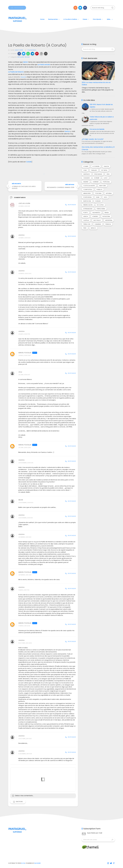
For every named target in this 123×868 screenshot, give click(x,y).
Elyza (23, 863)
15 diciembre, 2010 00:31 (25, 754)
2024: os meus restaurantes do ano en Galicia (96, 84)
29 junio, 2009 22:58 (25, 448)
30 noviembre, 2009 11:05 (26, 518)
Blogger (38, 863)
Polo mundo (98, 19)
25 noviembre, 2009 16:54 (26, 503)
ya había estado (44, 65)
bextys (67, 131)
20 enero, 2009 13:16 (24, 206)
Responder (70, 205)
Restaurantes (54, 19)
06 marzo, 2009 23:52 (25, 274)
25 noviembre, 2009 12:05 (26, 463)
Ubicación (23, 77)
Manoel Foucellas (25, 353)
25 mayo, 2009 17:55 (24, 334)
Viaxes (86, 19)
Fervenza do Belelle (97, 129)
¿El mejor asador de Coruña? (93, 139)
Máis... (110, 19)
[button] (19, 54)
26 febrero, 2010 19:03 (25, 537)
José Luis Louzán (24, 203)
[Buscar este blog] (103, 8)
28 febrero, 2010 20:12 (25, 575)
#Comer (27, 57)
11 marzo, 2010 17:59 (24, 590)
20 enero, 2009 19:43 (24, 238)
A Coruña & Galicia (71, 19)
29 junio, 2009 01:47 (24, 375)
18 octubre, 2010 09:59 (25, 643)
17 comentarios (32, 50)
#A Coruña (21, 57)
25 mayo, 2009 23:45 (25, 355)
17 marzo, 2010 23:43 (24, 626)
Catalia (29, 162)
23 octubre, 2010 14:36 (25, 739)
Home (42, 19)
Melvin (25, 62)
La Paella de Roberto (16, 72)
